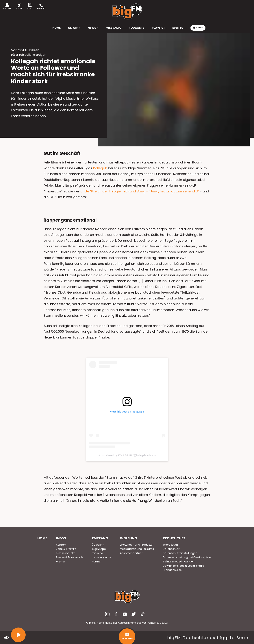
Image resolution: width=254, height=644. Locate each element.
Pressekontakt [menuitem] (65, 553)
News (30, 7)
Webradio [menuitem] (114, 28)
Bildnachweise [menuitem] (172, 570)
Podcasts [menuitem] (137, 28)
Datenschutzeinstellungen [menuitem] (180, 553)
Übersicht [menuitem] (98, 545)
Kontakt (41, 7)
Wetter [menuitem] (61, 562)
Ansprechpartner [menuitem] (131, 553)
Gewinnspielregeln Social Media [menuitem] (183, 566)
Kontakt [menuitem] (61, 545)
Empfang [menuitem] (100, 538)
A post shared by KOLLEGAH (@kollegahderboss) (127, 455)
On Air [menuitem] (74, 28)
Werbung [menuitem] (129, 538)
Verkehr (7, 7)
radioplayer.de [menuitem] (102, 557)
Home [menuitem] (42, 538)
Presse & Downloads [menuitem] (70, 557)
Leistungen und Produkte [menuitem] (136, 545)
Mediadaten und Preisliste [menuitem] (137, 549)
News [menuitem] (93, 28)
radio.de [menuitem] (97, 553)
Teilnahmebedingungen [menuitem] (179, 562)
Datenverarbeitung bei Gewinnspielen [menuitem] (188, 557)
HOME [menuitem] (56, 28)
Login (198, 28)
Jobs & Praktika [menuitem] (66, 549)
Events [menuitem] (178, 28)
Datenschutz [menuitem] (171, 549)
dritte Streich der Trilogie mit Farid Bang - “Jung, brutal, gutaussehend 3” (140, 191)
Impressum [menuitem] (170, 545)
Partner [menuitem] (97, 562)
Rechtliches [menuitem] (174, 538)
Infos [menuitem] (61, 538)
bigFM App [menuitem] (99, 549)
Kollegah (100, 168)
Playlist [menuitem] (158, 28)
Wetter (19, 7)
